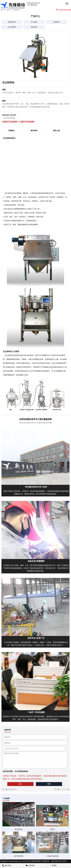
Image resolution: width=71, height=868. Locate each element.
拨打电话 (7, 866)
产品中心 (9, 10)
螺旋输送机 (13, 789)
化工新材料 (12, 27)
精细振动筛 (12, 22)
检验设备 (34, 27)
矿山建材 (34, 22)
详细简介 (12, 131)
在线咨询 (30, 866)
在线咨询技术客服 (64, 10)
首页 (2, 10)
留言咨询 (34, 131)
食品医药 (17, 10)
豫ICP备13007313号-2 (59, 861)
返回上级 (56, 131)
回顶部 (53, 866)
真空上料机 (66, 789)
